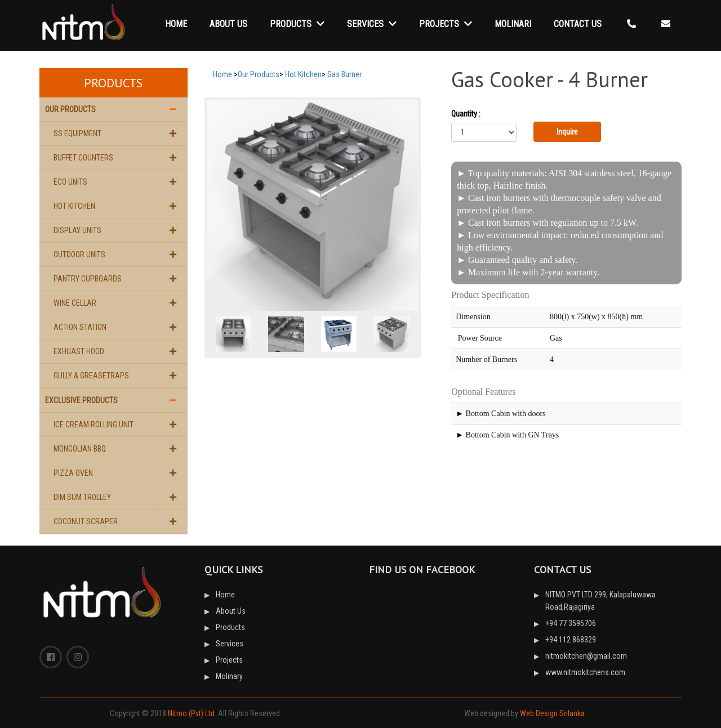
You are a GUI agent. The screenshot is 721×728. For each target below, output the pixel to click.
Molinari (513, 24)
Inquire (567, 132)
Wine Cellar (75, 303)
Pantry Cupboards (88, 279)
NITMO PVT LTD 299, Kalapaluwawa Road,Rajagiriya (600, 601)
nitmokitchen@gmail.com (586, 656)
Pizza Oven (73, 473)
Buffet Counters (83, 158)
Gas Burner (344, 74)
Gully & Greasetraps (91, 376)
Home (176, 24)
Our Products (70, 109)
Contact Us (578, 24)
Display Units (77, 230)
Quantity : (466, 114)
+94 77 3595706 (571, 623)
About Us (228, 24)
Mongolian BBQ (80, 449)
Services (372, 24)
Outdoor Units (79, 254)
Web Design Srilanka (552, 713)
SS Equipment (77, 133)
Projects (446, 24)
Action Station (80, 327)
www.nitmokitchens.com (585, 672)
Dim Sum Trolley (82, 497)
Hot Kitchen (74, 206)
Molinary (229, 676)
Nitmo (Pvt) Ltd (191, 713)
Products (297, 24)
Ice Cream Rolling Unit (94, 425)
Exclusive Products (81, 400)
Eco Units (70, 182)
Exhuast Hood (79, 351)
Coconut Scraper (86, 521)
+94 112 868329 (571, 640)
